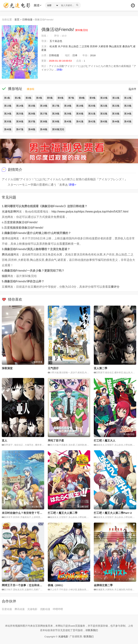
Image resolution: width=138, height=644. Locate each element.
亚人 (4, 441)
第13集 (8, 106)
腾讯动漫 (8, 255)
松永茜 (53, 47)
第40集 (68, 121)
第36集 (20, 121)
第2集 (18, 98)
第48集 (32, 129)
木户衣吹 (63, 47)
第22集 (116, 106)
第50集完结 (58, 129)
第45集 (128, 121)
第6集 (60, 98)
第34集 (128, 114)
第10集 (104, 98)
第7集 (71, 98)
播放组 (31, 89)
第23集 (128, 106)
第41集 (80, 121)
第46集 (8, 129)
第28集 (56, 114)
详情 (60, 70)
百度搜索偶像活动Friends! (21, 222)
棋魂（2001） (56, 585)
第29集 (68, 114)
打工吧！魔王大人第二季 (63, 513)
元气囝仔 (53, 368)
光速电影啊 (9, 212)
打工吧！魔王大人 (105, 441)
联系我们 (93, 630)
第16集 (44, 106)
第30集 (80, 114)
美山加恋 (74, 47)
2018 (93, 56)
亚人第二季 (101, 368)
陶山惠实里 (115, 47)
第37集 (32, 121)
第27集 (44, 114)
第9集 (92, 98)
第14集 (20, 106)
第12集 (128, 98)
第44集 (116, 121)
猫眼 (5, 276)
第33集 (116, 114)
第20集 (92, 106)
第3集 (28, 98)
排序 (132, 89)
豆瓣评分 (114, 287)
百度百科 (65, 244)
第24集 (8, 114)
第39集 (56, 121)
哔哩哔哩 (58, 609)
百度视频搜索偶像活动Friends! (24, 228)
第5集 (50, 98)
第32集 (104, 114)
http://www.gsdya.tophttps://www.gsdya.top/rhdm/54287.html (90, 212)
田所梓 (94, 47)
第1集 (7, 98)
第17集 (56, 106)
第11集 (116, 98)
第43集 (104, 121)
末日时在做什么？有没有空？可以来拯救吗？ (29, 513)
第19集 (80, 106)
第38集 (44, 121)
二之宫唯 (84, 47)
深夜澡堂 (7, 368)
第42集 (92, 121)
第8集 (82, 98)
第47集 (20, 129)
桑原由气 (127, 47)
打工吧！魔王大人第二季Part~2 (113, 513)
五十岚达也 (56, 41)
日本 (75, 56)
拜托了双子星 (56, 441)
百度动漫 (7, 609)
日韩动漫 (27, 20)
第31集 (92, 114)
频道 (38, 5)
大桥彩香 (103, 47)
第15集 (32, 106)
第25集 (20, 114)
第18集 (68, 106)
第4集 (39, 98)
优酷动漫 (45, 609)
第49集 (44, 129)
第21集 (104, 106)
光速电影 (32, 609)
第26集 (32, 114)
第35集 (8, 121)
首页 (17, 20)
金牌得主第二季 (103, 585)
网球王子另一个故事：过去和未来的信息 (26, 585)
